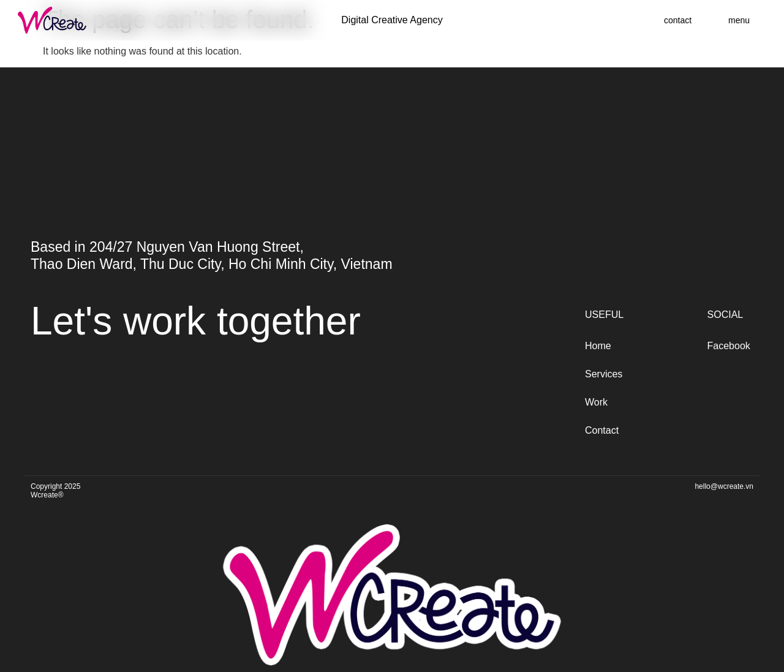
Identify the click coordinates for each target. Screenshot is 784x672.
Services (604, 374)
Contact (602, 430)
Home (598, 346)
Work (596, 402)
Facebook (729, 346)
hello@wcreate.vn (724, 486)
